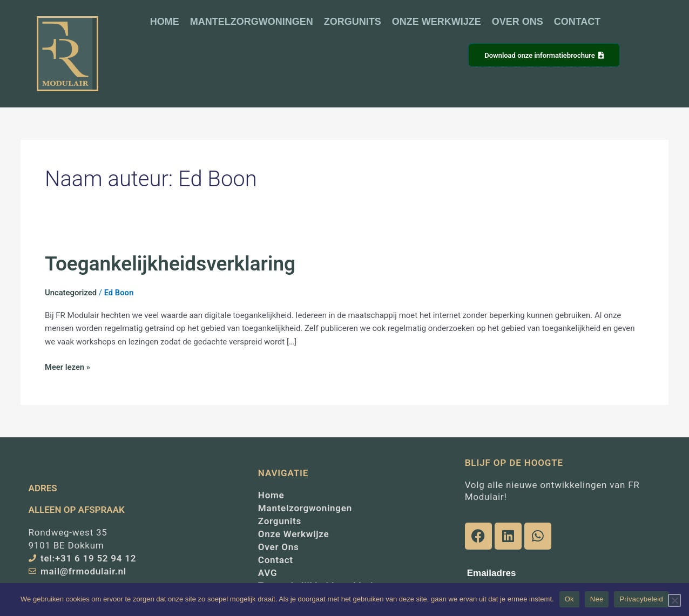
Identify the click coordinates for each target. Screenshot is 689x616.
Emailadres (492, 573)
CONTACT (577, 22)
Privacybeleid (641, 599)
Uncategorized (71, 293)
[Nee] (674, 600)
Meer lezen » (68, 366)
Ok (569, 599)
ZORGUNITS (353, 22)
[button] (375, 56)
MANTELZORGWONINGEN (252, 22)
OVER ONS (518, 22)
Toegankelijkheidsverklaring (172, 263)
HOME (165, 22)
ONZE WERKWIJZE (437, 22)
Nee (597, 599)
